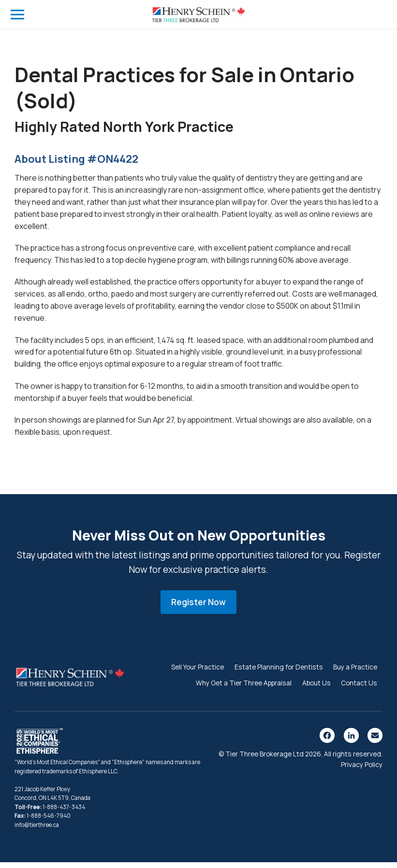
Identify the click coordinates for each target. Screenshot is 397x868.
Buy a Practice (355, 673)
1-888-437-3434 (64, 813)
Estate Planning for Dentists (279, 673)
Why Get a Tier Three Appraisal (244, 689)
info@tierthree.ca (37, 831)
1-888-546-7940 (49, 822)
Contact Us (359, 689)
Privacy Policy (362, 770)
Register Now (198, 608)
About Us (316, 689)
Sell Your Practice (198, 673)
